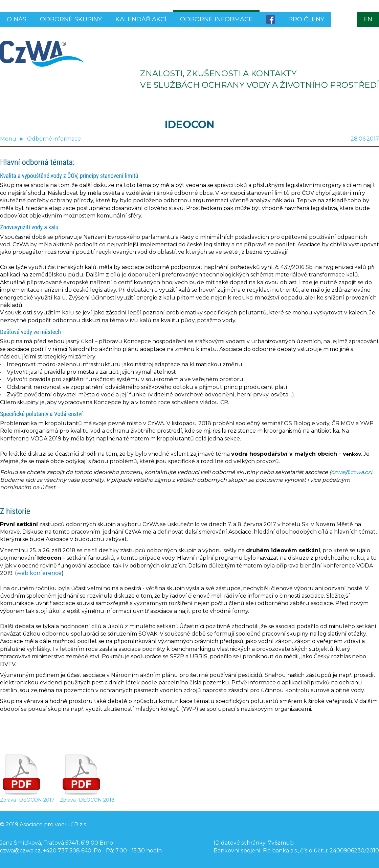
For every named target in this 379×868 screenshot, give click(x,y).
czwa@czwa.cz (351, 472)
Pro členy (306, 19)
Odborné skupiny (71, 19)
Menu (8, 139)
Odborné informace (216, 19)
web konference (39, 573)
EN (368, 19)
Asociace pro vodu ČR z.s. (53, 824)
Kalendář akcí (141, 19)
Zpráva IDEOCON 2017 (27, 797)
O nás (17, 19)
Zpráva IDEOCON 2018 (87, 797)
